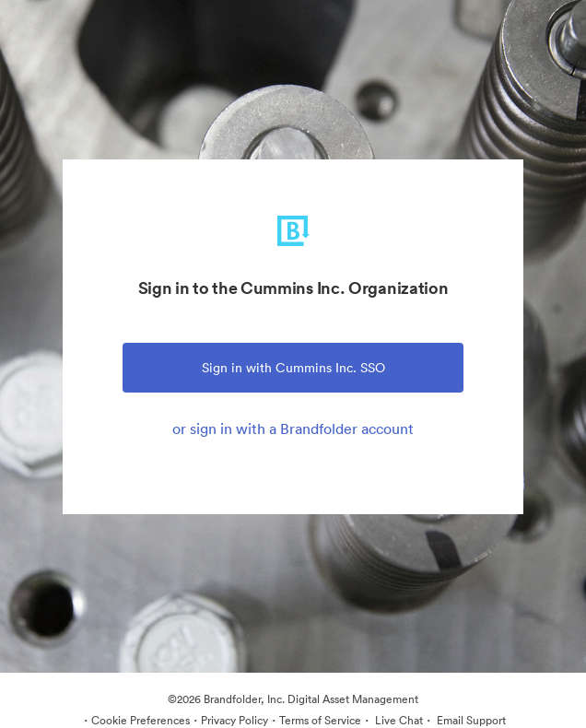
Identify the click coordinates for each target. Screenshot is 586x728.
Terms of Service (320, 720)
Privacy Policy (234, 720)
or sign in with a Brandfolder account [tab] (293, 429)
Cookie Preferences (141, 720)
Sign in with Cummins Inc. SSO (293, 368)
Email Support (470, 720)
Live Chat (398, 720)
